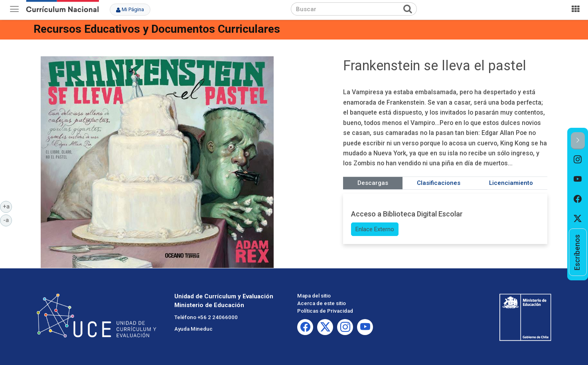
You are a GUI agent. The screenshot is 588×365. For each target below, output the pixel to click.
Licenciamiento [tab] (511, 183)
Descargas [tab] (373, 183)
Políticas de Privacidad (325, 311)
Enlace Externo (375, 229)
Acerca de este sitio (322, 303)
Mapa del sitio (314, 296)
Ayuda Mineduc (193, 329)
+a (8, 206)
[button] (578, 141)
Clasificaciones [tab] (439, 183)
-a (8, 220)
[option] (578, 159)
